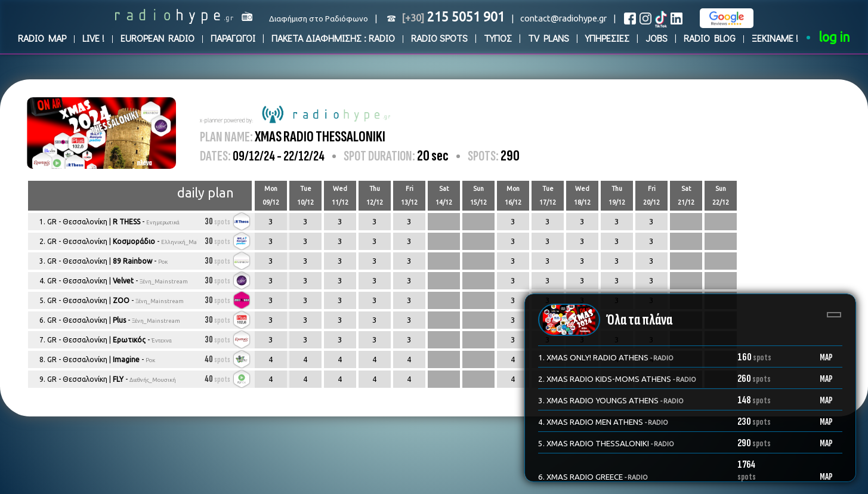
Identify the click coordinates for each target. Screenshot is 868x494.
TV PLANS (549, 38)
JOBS (657, 38)
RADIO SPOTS (439, 38)
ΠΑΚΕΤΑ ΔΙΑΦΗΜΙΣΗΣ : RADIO (333, 38)
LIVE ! (93, 38)
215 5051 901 (453, 17)
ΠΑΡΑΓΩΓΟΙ (233, 38)
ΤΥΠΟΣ (498, 38)
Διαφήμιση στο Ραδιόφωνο (319, 19)
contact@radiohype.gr (563, 18)
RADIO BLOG (710, 38)
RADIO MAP (42, 38)
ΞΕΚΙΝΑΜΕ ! (775, 38)
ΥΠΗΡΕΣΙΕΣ (607, 38)
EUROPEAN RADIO (157, 38)
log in (834, 37)
